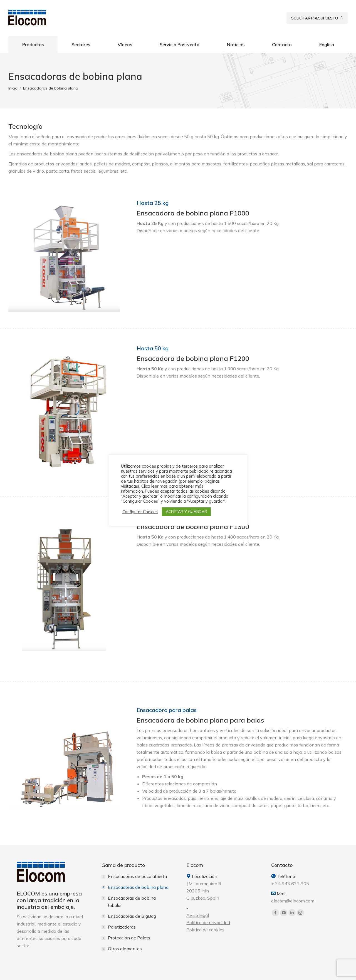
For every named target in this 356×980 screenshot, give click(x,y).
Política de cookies (205, 930)
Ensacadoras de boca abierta (137, 876)
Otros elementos (125, 949)
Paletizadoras (122, 927)
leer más (160, 486)
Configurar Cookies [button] (140, 512)
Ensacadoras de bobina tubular (132, 902)
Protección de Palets (129, 938)
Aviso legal (198, 915)
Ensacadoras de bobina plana (138, 887)
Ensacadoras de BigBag (132, 916)
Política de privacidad (208, 922)
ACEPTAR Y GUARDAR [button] (186, 512)
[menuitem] (317, 18)
